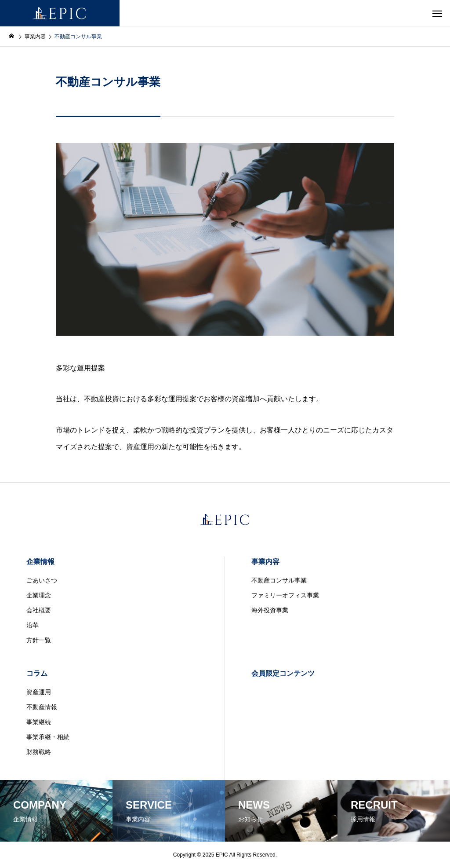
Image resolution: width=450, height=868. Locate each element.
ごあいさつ (42, 580)
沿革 (33, 625)
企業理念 (39, 595)
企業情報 (40, 562)
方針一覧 (39, 640)
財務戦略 (39, 752)
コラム (37, 673)
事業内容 (265, 562)
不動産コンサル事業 (279, 580)
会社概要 (39, 610)
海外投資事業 (270, 610)
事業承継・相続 (48, 737)
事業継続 (39, 722)
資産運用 (39, 692)
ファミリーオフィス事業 (285, 595)
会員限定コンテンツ (283, 673)
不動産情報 (42, 707)
